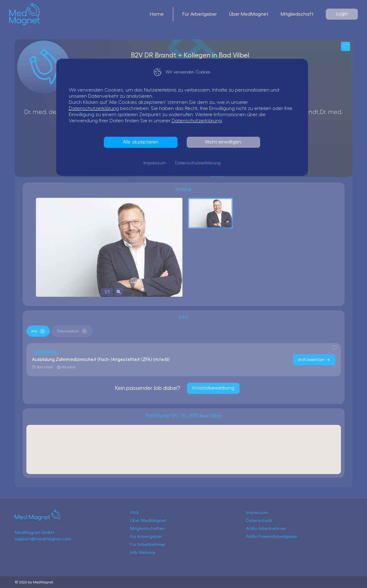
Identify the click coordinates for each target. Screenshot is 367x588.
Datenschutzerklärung (95, 108)
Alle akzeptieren (142, 142)
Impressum (156, 163)
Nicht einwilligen (225, 142)
